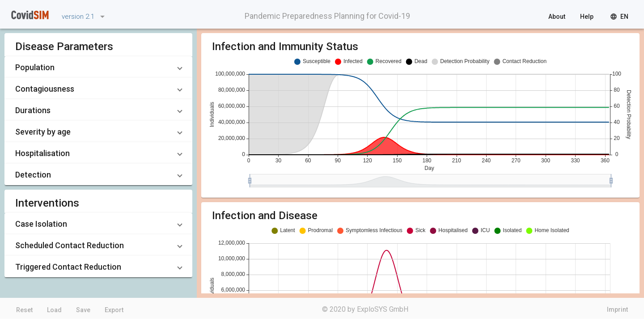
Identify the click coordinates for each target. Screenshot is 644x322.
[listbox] (82, 17)
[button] (98, 67)
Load (54, 310)
